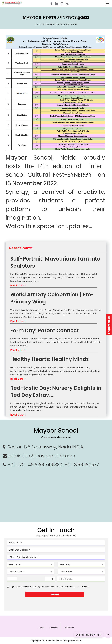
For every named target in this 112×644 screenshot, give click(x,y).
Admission (54, 628)
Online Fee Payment (89, 635)
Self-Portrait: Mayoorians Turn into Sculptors (55, 262)
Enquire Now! (109, 325)
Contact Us (69, 628)
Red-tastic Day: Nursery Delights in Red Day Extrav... (56, 391)
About (41, 628)
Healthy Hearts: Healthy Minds (50, 359)
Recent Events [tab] (21, 248)
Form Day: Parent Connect (45, 330)
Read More (18, 286)
